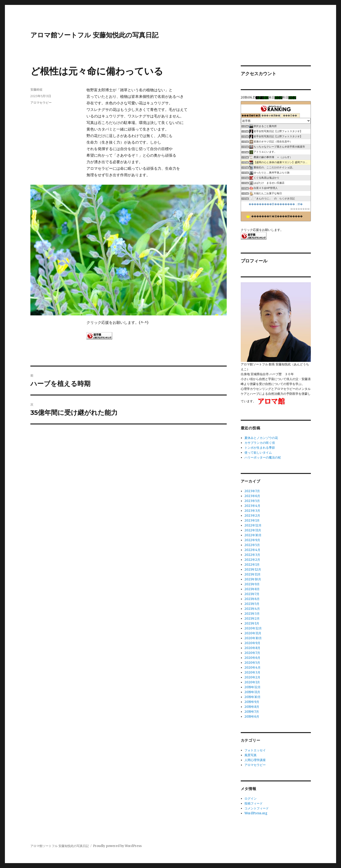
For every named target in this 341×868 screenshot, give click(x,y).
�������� (300, 209)
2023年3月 (252, 511)
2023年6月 (252, 496)
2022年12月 (253, 525)
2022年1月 (252, 565)
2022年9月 (252, 540)
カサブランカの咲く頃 (260, 443)
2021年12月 (253, 570)
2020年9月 (252, 643)
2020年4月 (253, 668)
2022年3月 (252, 555)
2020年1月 (252, 682)
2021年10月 (253, 579)
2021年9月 (252, 584)
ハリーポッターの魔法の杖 (263, 457)
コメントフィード (257, 808)
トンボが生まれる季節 (260, 448)
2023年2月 (252, 516)
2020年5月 (252, 663)
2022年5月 (252, 545)
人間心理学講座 (255, 760)
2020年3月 (252, 672)
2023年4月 (252, 506)
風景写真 (251, 755)
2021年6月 (252, 599)
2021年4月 (252, 609)
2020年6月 (252, 658)
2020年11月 (253, 633)
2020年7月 (252, 653)
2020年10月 (253, 638)
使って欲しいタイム (258, 453)
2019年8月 (252, 707)
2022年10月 (253, 535)
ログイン (251, 799)
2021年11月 (253, 574)
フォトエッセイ (255, 750)
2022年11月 (253, 530)
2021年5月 (252, 604)
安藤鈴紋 (36, 89)
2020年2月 (252, 677)
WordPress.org (256, 813)
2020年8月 (252, 648)
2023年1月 (252, 520)
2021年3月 (252, 614)
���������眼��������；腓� (276, 204)
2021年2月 (252, 619)
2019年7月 (252, 712)
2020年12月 (253, 628)
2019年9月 (252, 702)
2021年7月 (252, 594)
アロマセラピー (41, 102)
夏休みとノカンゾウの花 (261, 438)
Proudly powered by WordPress (117, 846)
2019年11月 (252, 692)
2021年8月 (252, 589)
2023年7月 (252, 491)
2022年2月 (252, 560)
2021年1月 (252, 623)
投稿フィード (254, 803)
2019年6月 (252, 717)
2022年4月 (252, 550)
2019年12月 (253, 687)
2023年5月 (252, 501)
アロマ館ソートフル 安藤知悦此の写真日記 (94, 35)
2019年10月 (253, 697)
